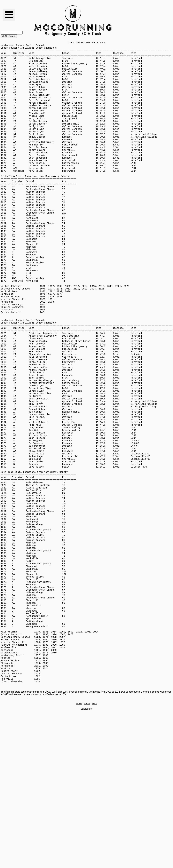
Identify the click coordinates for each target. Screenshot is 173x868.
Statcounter (87, 851)
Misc (94, 846)
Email (79, 846)
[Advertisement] (86, 861)
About (87, 846)
